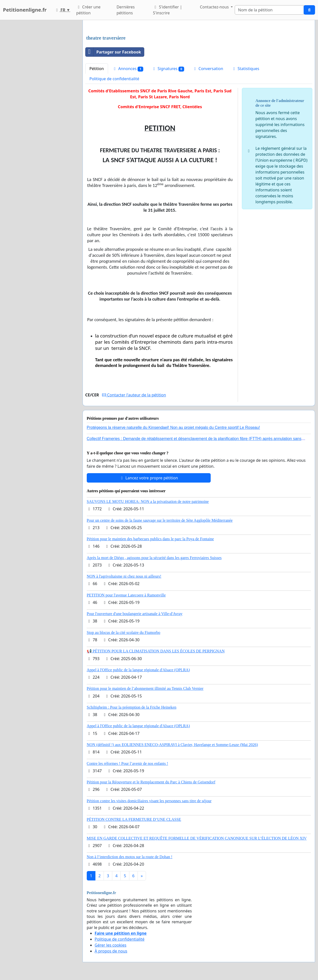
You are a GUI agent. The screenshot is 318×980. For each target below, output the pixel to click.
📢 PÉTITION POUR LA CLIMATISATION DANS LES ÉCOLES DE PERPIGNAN (156, 651)
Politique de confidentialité (114, 79)
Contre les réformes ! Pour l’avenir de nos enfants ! (127, 763)
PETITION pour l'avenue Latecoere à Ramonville (126, 595)
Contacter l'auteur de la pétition (134, 395)
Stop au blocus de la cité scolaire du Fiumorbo (124, 632)
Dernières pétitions (126, 10)
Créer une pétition (88, 10)
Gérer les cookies (111, 945)
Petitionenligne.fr (25, 10)
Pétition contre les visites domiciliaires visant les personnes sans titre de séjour (149, 801)
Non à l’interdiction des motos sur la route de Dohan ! (130, 857)
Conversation (208, 69)
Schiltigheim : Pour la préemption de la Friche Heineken (132, 707)
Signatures (168, 69)
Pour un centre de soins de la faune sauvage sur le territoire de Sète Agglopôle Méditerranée (160, 520)
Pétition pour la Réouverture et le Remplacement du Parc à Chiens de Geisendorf (151, 782)
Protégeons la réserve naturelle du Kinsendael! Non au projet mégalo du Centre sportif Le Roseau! (173, 427)
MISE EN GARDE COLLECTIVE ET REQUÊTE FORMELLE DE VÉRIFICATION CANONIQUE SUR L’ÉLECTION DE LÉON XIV (197, 838)
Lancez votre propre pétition (149, 478)
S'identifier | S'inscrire (168, 10)
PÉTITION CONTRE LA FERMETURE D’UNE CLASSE (134, 819)
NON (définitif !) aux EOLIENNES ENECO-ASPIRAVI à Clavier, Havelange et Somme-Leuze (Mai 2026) (172, 745)
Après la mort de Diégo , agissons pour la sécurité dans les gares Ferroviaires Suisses (154, 558)
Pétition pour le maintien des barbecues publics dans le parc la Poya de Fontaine (150, 539)
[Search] (269, 10)
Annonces (128, 69)
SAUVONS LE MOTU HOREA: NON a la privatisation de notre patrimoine (148, 502)
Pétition (97, 69)
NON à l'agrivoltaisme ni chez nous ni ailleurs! (124, 576)
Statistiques (245, 69)
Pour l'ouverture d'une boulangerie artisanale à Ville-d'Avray (135, 614)
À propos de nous (111, 951)
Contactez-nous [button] (215, 7)
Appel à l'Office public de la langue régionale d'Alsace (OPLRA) (138, 670)
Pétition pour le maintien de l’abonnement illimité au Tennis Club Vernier (145, 688)
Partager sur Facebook (113, 52)
